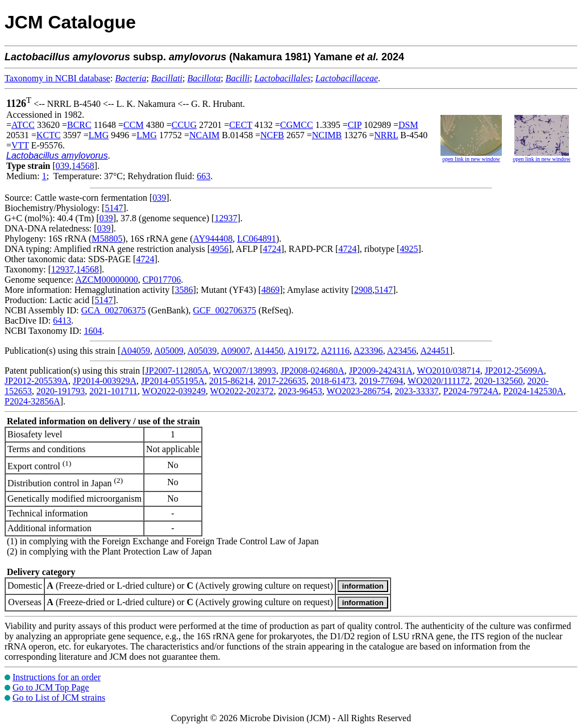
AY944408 (213, 239)
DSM (408, 125)
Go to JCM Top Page (51, 687)
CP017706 (162, 280)
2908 (363, 290)
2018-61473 (333, 381)
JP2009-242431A (381, 371)
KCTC (49, 135)
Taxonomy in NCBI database (57, 78)
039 (63, 166)
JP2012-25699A (514, 371)
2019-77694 (381, 381)
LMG (99, 135)
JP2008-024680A (313, 371)
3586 (184, 290)
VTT (20, 145)
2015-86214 (231, 381)
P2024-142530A (534, 391)
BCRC (79, 125)
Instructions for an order (57, 677)
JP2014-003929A (105, 381)
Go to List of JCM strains (59, 698)
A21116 (335, 351)
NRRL (386, 135)
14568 (83, 166)
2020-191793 (61, 391)
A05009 (169, 351)
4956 (219, 249)
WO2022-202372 (242, 391)
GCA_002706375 (114, 310)
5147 (114, 208)
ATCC (23, 125)
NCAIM (204, 135)
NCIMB (327, 135)
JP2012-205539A (36, 381)
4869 (271, 290)
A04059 (135, 351)
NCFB (272, 135)
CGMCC (297, 125)
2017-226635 (282, 381)
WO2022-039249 (174, 391)
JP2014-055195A (173, 381)
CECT (241, 125)
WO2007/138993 (245, 371)
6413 (62, 320)
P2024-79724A (471, 391)
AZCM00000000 (106, 280)
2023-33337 (417, 391)
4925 (409, 249)
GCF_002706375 (225, 310)
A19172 (302, 351)
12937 (226, 218)
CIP (355, 125)
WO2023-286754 (359, 391)
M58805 (107, 239)
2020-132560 (498, 381)
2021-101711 (113, 391)
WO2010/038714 (449, 371)
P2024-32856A (32, 401)
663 (203, 176)
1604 (93, 331)
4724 (272, 249)
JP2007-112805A (177, 371)
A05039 (202, 351)
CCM (134, 125)
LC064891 (256, 239)
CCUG (184, 125)
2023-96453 (300, 391)
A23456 (402, 351)
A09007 (236, 351)
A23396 (368, 351)
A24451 (435, 351)
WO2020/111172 (438, 381)
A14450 (269, 351)
